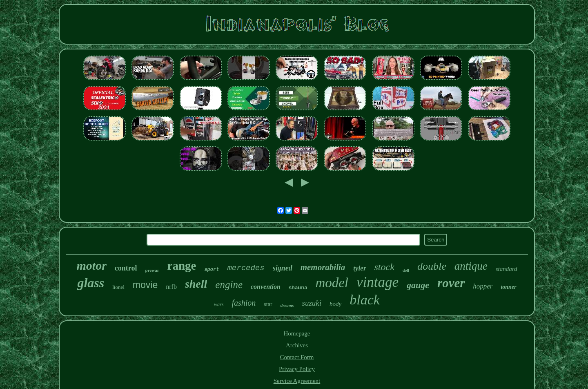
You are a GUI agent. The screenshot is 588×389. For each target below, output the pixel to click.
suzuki (312, 303)
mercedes (246, 268)
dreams (287, 305)
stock (384, 267)
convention (266, 287)
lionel (118, 287)
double (432, 266)
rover (451, 283)
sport (212, 270)
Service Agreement (297, 381)
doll (406, 270)
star (268, 304)
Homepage (297, 333)
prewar (152, 270)
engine (229, 285)
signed (283, 268)
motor (92, 265)
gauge (418, 285)
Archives (297, 345)
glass (91, 283)
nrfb (171, 287)
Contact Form (297, 357)
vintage (378, 282)
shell (196, 284)
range (182, 266)
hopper (483, 286)
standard (507, 269)
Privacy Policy (297, 369)
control (126, 268)
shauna (298, 287)
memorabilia (323, 267)
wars (219, 304)
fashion (244, 303)
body (335, 304)
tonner (508, 287)
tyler (360, 268)
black (365, 300)
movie (145, 285)
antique (471, 266)
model (332, 283)
